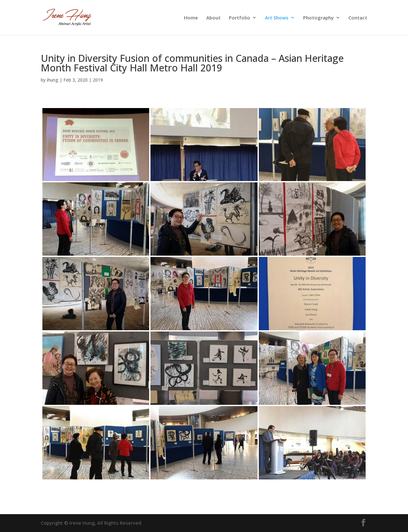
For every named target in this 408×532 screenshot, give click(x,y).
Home (191, 18)
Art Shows (277, 18)
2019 (98, 80)
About (213, 18)
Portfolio (240, 18)
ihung (53, 80)
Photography (318, 18)
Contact (358, 18)
